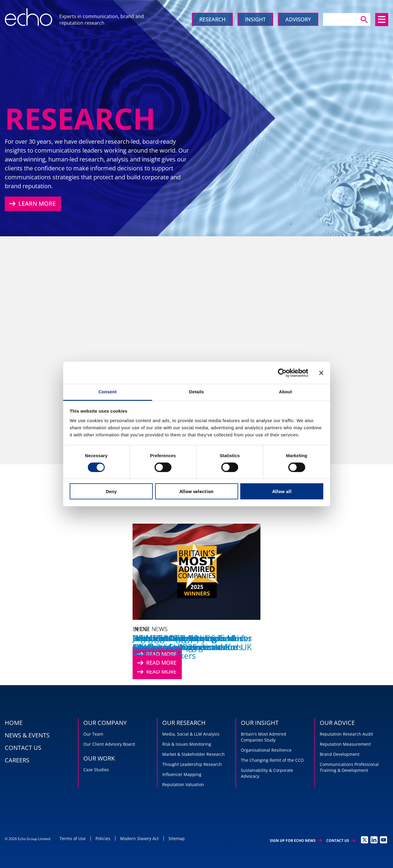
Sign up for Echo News (296, 841)
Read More (156, 663)
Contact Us (341, 841)
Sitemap (177, 838)
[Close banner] (321, 373)
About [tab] (286, 392)
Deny (111, 491)
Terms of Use (73, 838)
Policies (103, 838)
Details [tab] (197, 392)
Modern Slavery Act (139, 838)
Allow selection (196, 491)
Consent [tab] (108, 392)
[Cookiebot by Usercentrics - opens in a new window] (282, 373)
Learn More (32, 204)
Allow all (282, 491)
